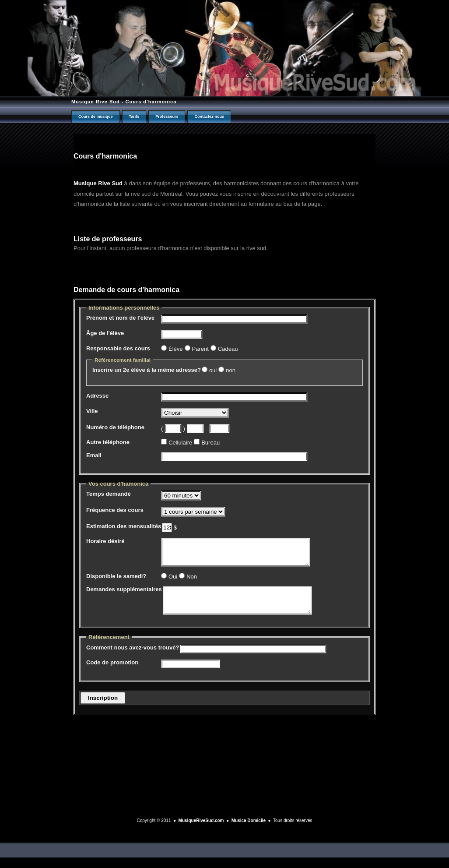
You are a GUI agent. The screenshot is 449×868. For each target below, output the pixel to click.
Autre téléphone (108, 442)
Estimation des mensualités (124, 526)
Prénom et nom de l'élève (120, 318)
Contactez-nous (209, 116)
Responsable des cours (118, 348)
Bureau (210, 443)
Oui (173, 582)
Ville (92, 411)
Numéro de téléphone (115, 427)
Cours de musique (96, 116)
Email (94, 455)
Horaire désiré (105, 541)
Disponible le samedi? (116, 581)
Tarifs (134, 116)
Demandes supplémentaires (124, 595)
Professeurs (167, 116)
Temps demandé (109, 494)
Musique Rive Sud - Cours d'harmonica (124, 102)
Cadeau (228, 349)
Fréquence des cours (115, 510)
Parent (200, 349)
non (231, 370)
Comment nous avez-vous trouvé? (133, 658)
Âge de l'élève (105, 333)
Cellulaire (180, 443)
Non (192, 582)
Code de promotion (112, 673)
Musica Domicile (249, 831)
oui (213, 370)
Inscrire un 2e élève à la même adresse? (147, 370)
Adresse (97, 396)
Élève (176, 349)
